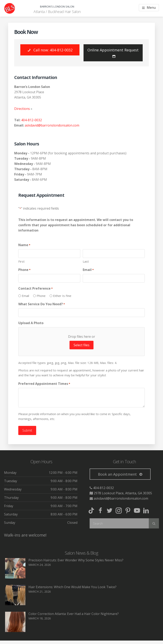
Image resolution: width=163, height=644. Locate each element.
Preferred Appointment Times (44, 384)
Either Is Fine (62, 296)
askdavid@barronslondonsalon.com (52, 125)
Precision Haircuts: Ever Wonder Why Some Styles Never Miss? (76, 560)
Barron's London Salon (57, 5)
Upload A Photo (31, 323)
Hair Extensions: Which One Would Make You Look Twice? (72, 586)
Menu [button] (151, 8)
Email (88, 270)
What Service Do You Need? (42, 304)
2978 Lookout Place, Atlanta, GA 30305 (123, 492)
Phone (24, 270)
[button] (50, 50)
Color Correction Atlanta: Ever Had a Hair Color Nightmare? (74, 613)
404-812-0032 (32, 120)
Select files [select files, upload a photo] (81, 345)
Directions (22, 109)
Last (86, 261)
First (21, 261)
